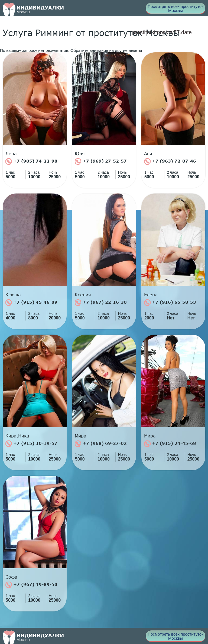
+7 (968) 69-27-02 (101, 444)
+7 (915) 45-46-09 (31, 303)
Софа (11, 577)
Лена (11, 154)
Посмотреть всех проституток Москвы (175, 8)
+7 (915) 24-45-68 (170, 444)
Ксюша (13, 295)
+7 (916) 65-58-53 (170, 303)
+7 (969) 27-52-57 (101, 161)
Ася (148, 154)
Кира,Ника (17, 436)
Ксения (83, 295)
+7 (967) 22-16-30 (101, 303)
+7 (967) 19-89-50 (31, 585)
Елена (151, 295)
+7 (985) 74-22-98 (31, 161)
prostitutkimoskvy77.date (162, 32)
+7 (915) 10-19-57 (31, 444)
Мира (81, 436)
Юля (80, 154)
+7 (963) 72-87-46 (170, 161)
